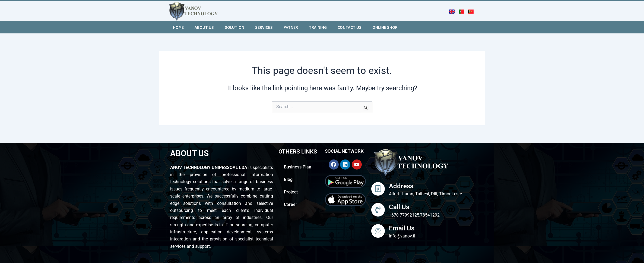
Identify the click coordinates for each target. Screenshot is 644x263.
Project (291, 192)
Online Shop (385, 27)
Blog (288, 179)
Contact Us (350, 27)
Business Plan (298, 167)
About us (204, 27)
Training (318, 27)
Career (291, 204)
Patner (291, 27)
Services (264, 27)
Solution (234, 27)
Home (178, 27)
